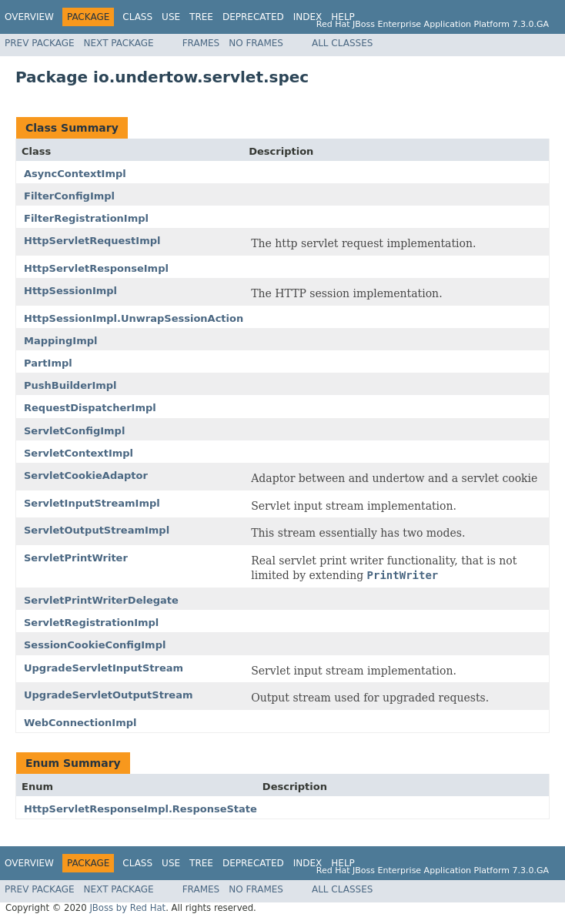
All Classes (342, 43)
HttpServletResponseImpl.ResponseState (140, 809)
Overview (29, 17)
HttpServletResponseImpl (96, 268)
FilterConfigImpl (69, 196)
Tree (201, 17)
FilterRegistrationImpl (86, 218)
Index (308, 17)
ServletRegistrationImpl (91, 623)
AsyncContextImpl (75, 174)
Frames (201, 43)
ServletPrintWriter (76, 558)
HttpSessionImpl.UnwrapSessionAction (134, 318)
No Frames (256, 43)
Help (343, 17)
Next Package (119, 43)
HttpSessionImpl (70, 291)
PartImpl (48, 363)
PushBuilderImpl (70, 385)
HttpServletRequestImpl (92, 241)
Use (171, 17)
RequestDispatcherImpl (90, 408)
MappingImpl (60, 341)
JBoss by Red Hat (127, 908)
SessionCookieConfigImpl (95, 645)
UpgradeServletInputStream (104, 668)
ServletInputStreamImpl (92, 503)
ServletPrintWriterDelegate (101, 600)
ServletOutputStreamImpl (97, 530)
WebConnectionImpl (80, 723)
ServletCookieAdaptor (86, 475)
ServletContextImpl (79, 453)
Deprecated (253, 17)
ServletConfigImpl (74, 431)
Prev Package (40, 43)
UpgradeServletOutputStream (108, 695)
